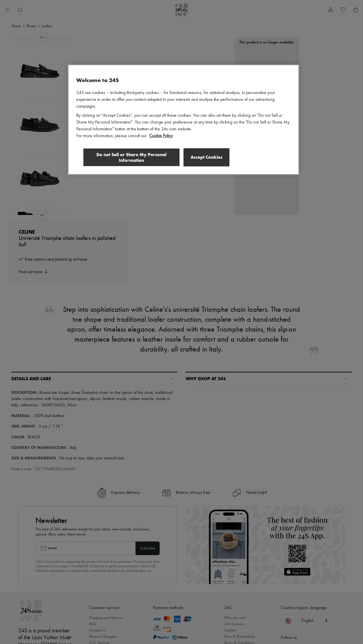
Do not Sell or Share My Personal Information (131, 157)
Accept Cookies (206, 157)
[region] (183, 120)
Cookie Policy (161, 136)
